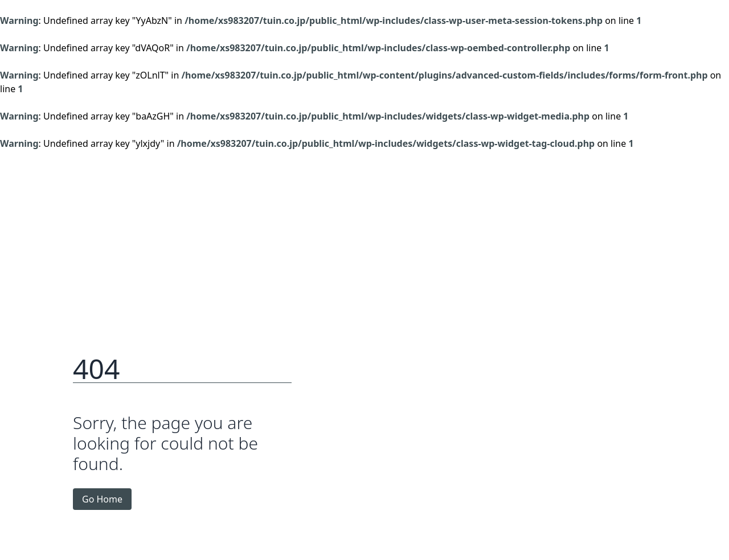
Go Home (102, 499)
